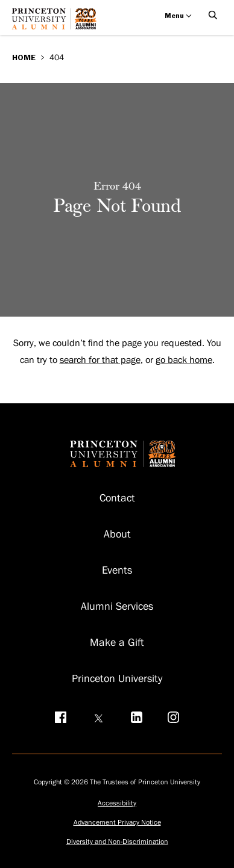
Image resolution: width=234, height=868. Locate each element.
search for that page (100, 360)
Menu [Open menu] (178, 16)
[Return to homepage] (57, 23)
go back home (184, 360)
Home (24, 57)
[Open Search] (213, 16)
